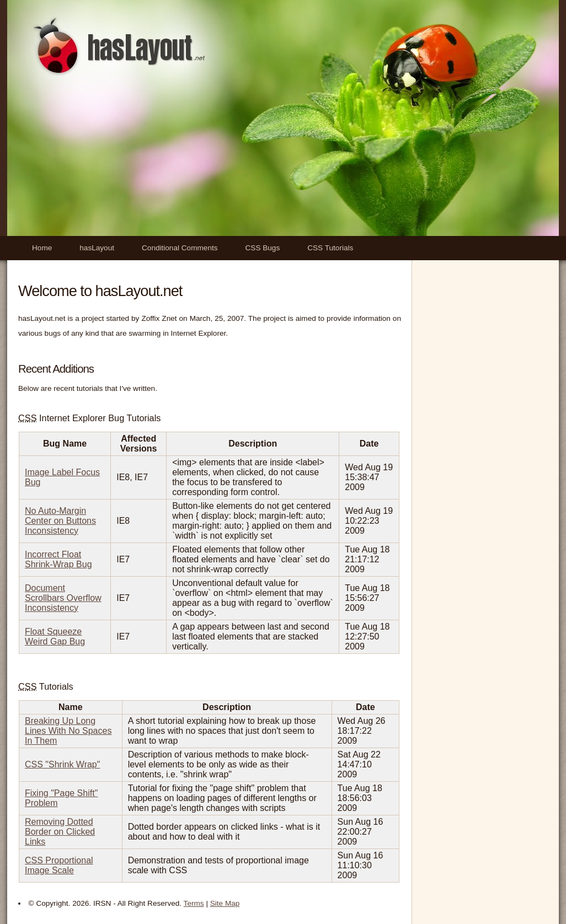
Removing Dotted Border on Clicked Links (60, 832)
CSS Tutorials (330, 248)
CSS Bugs (263, 248)
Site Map (225, 903)
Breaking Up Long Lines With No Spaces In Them (68, 731)
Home (42, 248)
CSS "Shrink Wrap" (62, 764)
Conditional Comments (180, 248)
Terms (194, 903)
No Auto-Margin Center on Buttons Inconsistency (60, 521)
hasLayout (97, 248)
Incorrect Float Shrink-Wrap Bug (58, 559)
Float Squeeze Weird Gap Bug (55, 636)
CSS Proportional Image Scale (59, 865)
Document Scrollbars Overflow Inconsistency (63, 598)
